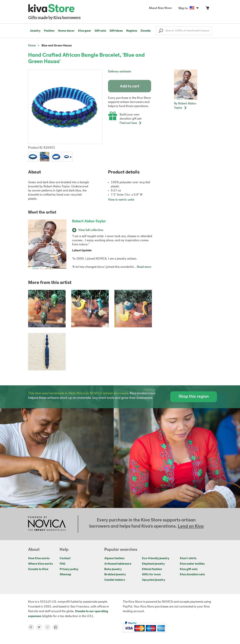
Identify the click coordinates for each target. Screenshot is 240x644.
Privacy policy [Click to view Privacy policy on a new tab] (69, 569)
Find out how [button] (131, 123)
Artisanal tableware (118, 564)
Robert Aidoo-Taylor (89, 221)
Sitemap (65, 575)
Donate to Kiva (38, 569)
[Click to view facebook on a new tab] (57, 627)
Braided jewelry (115, 575)
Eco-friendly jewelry (156, 558)
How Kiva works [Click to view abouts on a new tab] (39, 558)
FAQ (62, 564)
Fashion (49, 31)
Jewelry (35, 31)
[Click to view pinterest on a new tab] (32, 627)
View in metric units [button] (121, 200)
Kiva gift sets (189, 569)
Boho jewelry (113, 569)
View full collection (88, 230)
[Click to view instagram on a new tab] (49, 627)
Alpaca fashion (114, 558)
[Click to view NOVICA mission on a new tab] (47, 524)
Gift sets (100, 31)
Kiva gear (85, 31)
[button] (161, 32)
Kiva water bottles (192, 564)
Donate (146, 31)
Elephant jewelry (153, 564)
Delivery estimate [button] (120, 72)
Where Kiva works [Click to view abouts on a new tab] (40, 564)
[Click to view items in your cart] (207, 9)
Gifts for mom (151, 575)
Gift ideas (116, 31)
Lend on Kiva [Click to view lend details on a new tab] (191, 526)
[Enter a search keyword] (184, 31)
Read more (144, 267)
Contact (65, 558)
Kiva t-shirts (188, 558)
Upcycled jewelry (154, 580)
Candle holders (115, 580)
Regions (132, 31)
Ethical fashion (152, 569)
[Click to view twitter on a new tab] (40, 627)
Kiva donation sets (192, 575)
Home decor (66, 31)
